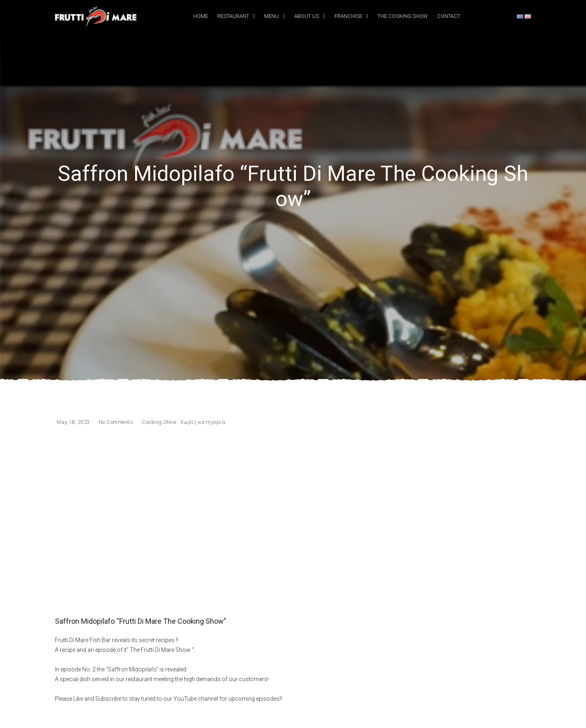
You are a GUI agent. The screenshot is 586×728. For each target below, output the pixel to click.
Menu (271, 16)
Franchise (348, 16)
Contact (449, 16)
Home (201, 16)
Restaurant (233, 16)
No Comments (116, 422)
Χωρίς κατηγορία (203, 422)
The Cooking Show (403, 16)
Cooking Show (159, 422)
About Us (307, 16)
